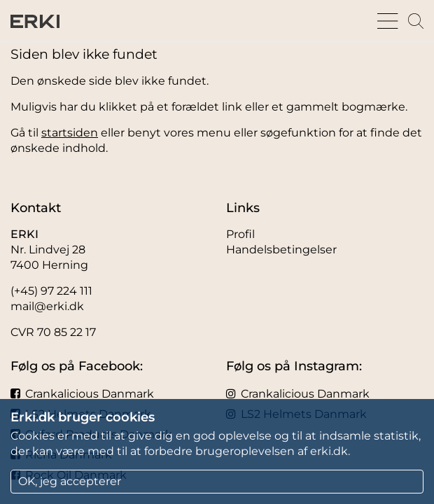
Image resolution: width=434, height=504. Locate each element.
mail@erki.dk (47, 306)
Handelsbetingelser (281, 250)
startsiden (70, 133)
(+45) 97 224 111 (51, 291)
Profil (240, 234)
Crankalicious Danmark (82, 394)
